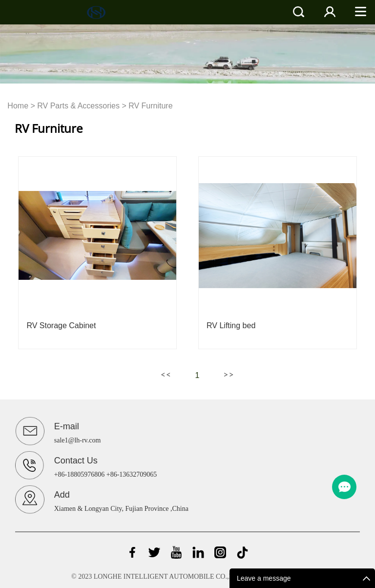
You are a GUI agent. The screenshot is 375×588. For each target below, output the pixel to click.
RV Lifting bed (231, 325)
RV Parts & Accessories (78, 106)
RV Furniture (150, 106)
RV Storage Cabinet (61, 325)
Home (18, 106)
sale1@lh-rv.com (78, 440)
